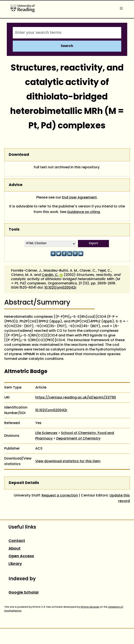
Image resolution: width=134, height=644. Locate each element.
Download (19, 155)
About (15, 549)
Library (15, 564)
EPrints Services (90, 607)
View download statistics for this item (68, 461)
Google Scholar (24, 593)
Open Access (21, 556)
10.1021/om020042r (60, 288)
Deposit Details (24, 483)
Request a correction (60, 496)
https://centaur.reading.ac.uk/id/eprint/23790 (76, 398)
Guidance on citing (83, 212)
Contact (17, 541)
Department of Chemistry (78, 439)
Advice (16, 185)
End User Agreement (79, 198)
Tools (14, 230)
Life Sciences (46, 433)
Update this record (120, 498)
